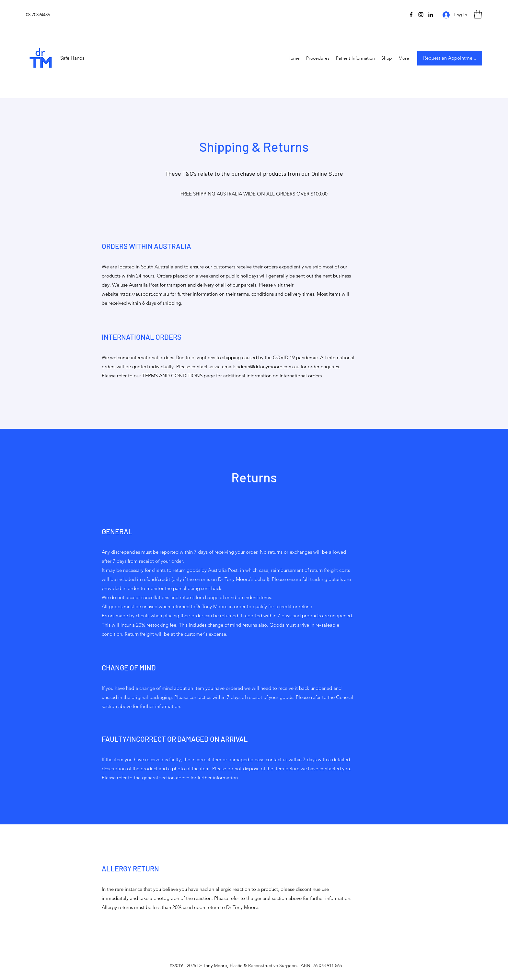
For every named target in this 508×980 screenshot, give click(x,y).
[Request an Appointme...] (450, 58)
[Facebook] (411, 15)
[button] (478, 14)
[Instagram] (421, 15)
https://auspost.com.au (144, 294)
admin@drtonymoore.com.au (268, 366)
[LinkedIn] (431, 15)
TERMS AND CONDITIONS (172, 376)
